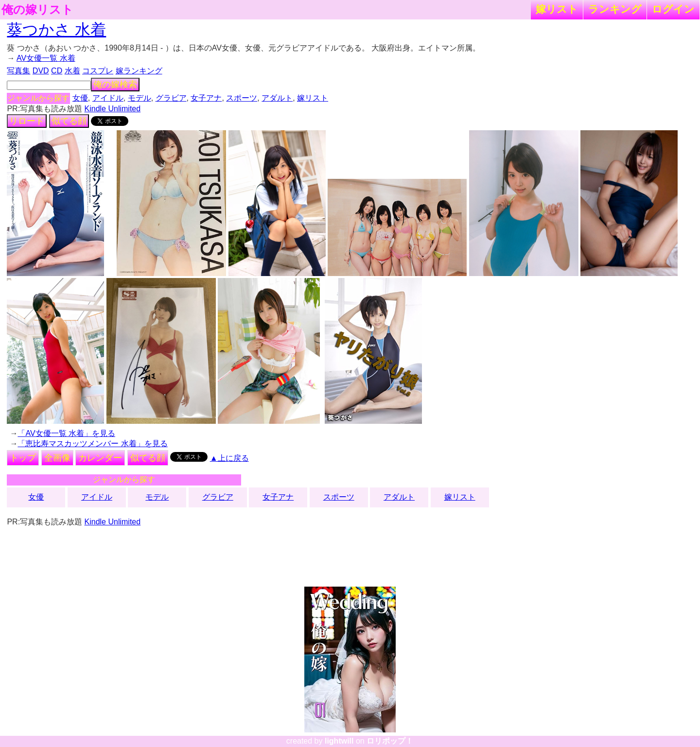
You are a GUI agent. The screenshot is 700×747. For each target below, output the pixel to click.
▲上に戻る (229, 458)
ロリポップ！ (390, 741)
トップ (23, 458)
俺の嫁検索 (115, 85)
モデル (140, 98)
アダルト (277, 98)
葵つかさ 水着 (56, 30)
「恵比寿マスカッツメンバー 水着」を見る (92, 443)
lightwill (339, 741)
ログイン (673, 9)
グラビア (171, 98)
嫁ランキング (139, 71)
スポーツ (242, 98)
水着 (72, 71)
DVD (41, 71)
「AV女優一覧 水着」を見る (66, 433)
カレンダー (100, 458)
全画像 (57, 458)
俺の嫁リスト (37, 10)
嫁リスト (557, 9)
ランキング (615, 9)
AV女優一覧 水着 (46, 58)
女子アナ (206, 98)
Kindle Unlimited (113, 109)
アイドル (108, 98)
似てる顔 (69, 121)
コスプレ (98, 71)
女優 (80, 98)
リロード (27, 121)
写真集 (18, 71)
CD (57, 71)
